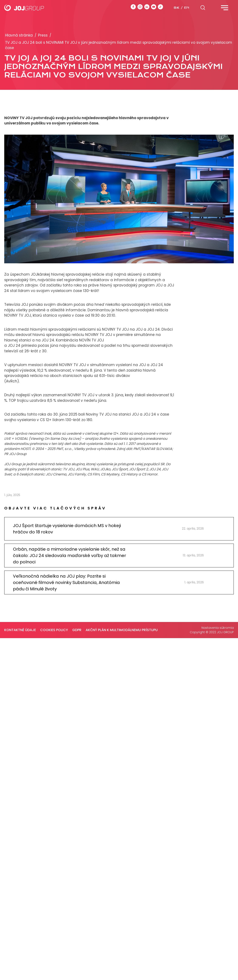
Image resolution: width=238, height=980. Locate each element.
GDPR (77, 630)
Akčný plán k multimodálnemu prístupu (122, 630)
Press (43, 35)
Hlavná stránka (19, 35)
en (187, 8)
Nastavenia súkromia (218, 628)
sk (176, 8)
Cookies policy (54, 630)
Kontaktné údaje (20, 630)
